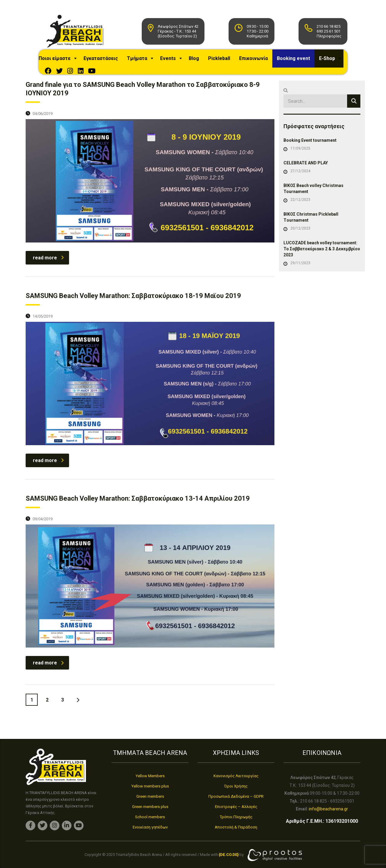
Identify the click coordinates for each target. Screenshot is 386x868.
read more (48, 279)
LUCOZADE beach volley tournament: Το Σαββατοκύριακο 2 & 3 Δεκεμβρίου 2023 (322, 270)
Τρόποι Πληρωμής (236, 817)
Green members (150, 796)
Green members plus (150, 807)
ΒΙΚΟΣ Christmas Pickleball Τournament (311, 238)
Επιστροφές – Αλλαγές (236, 807)
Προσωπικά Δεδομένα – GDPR (236, 796)
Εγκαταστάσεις (108, 61)
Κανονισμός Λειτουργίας (236, 776)
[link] (229, 855)
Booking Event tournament (310, 161)
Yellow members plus (150, 786)
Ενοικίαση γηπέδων (150, 827)
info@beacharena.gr (328, 809)
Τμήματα (145, 61)
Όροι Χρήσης (236, 786)
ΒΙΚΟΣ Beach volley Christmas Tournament (313, 210)
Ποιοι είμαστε (62, 61)
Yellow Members (150, 776)
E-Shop (59, 79)
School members (150, 817)
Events (176, 61)
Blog (201, 61)
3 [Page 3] (63, 721)
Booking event (301, 61)
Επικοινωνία (261, 61)
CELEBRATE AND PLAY (306, 184)
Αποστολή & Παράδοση (236, 827)
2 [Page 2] (47, 721)
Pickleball (227, 61)
